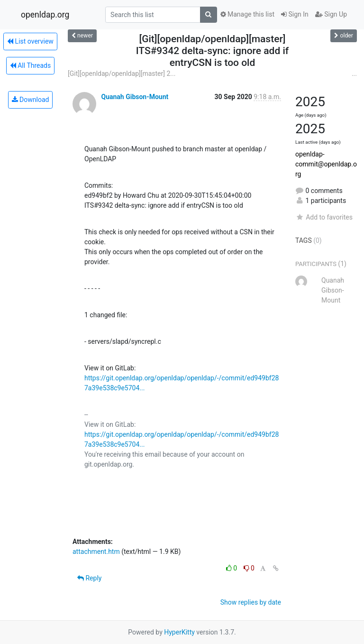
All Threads (30, 65)
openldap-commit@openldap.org (326, 164)
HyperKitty (179, 632)
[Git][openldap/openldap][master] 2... (122, 74)
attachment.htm (96, 552)
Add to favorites (324, 217)
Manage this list (247, 14)
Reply (89, 578)
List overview (30, 41)
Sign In (295, 14)
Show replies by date (251, 602)
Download (31, 100)
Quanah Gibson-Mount (135, 97)
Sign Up (331, 14)
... (354, 74)
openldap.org (45, 15)
